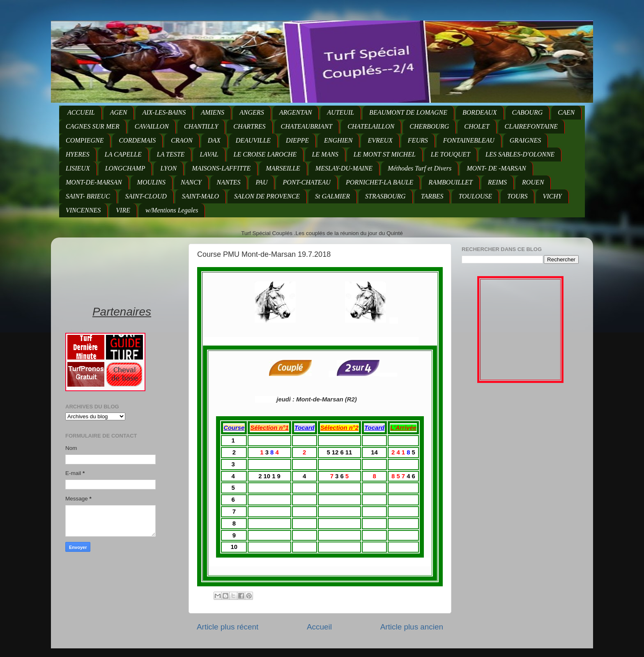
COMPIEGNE (85, 140)
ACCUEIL (81, 112)
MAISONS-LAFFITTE (221, 168)
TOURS (517, 196)
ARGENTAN (296, 112)
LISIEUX (78, 168)
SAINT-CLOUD (146, 196)
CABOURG (528, 112)
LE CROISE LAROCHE (265, 154)
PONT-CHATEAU (306, 182)
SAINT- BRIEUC (88, 196)
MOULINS (151, 182)
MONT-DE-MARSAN (94, 182)
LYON (168, 168)
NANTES (229, 182)
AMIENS (213, 112)
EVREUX (380, 140)
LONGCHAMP (125, 168)
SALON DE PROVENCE (267, 196)
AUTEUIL (340, 112)
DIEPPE (297, 140)
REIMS (497, 182)
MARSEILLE (283, 168)
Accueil (319, 627)
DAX (214, 140)
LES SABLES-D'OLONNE (520, 154)
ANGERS (252, 112)
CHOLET (477, 126)
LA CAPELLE (123, 154)
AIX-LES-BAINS (164, 112)
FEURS (418, 140)
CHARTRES (249, 126)
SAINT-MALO (200, 196)
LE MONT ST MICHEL (385, 154)
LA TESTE (171, 154)
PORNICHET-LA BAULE (379, 182)
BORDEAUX (480, 112)
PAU (261, 182)
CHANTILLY (201, 126)
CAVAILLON (152, 126)
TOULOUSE (475, 196)
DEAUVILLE (253, 140)
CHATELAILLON (371, 126)
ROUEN (533, 182)
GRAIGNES (525, 140)
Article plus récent (228, 627)
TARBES (432, 196)
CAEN (566, 112)
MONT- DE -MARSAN (496, 168)
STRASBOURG (385, 196)
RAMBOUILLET (451, 182)
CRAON (182, 140)
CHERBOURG (429, 126)
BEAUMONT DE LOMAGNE (408, 112)
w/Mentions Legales (172, 210)
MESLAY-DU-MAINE (344, 168)
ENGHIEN (338, 140)
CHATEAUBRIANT (307, 126)
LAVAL (209, 154)
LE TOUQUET (451, 154)
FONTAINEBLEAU (469, 140)
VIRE (123, 210)
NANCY (191, 182)
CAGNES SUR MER (93, 126)
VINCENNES (83, 210)
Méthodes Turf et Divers (420, 168)
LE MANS (325, 154)
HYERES (78, 154)
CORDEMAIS (137, 140)
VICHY (552, 196)
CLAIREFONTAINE (531, 126)
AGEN (119, 112)
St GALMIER (332, 196)
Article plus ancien (412, 627)
